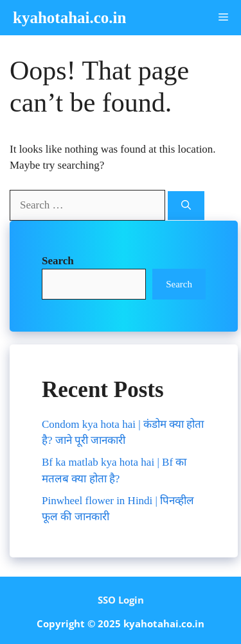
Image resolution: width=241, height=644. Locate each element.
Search (179, 284)
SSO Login (121, 600)
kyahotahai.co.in (69, 18)
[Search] (186, 206)
